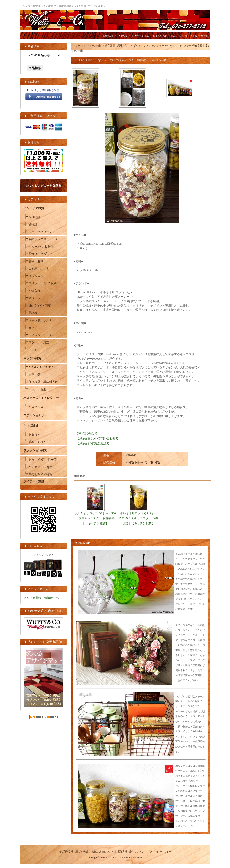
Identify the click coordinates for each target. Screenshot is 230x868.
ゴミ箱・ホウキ (36, 269)
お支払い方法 (160, 36)
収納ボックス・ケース (41, 239)
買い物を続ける (88, 433)
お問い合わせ (198, 36)
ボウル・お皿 (35, 389)
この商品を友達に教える (93, 443)
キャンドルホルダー (39, 320)
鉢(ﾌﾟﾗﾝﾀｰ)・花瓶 (37, 306)
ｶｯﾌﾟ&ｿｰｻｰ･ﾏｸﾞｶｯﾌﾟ (39, 367)
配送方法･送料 (179, 36)
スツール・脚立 (36, 342)
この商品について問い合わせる (98, 438)
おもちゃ (32, 434)
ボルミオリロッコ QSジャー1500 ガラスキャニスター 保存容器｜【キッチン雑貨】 (138, 518)
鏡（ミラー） (35, 298)
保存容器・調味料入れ (41, 382)
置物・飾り (33, 261)
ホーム (108, 36)
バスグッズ (33, 407)
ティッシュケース (38, 335)
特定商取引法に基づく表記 (73, 851)
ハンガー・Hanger (38, 467)
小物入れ (32, 291)
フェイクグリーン (38, 232)
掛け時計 (32, 217)
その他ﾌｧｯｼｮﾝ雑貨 (38, 474)
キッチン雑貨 (94, 46)
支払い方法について (103, 851)
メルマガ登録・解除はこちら (43, 598)
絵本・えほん (35, 442)
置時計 (30, 224)
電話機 (30, 313)
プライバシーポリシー (159, 851)
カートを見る (142, 36)
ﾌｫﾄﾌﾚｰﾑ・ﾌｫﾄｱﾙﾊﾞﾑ (38, 247)
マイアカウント (122, 36)
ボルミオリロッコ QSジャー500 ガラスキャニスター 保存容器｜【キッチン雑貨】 (95, 518)
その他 (30, 350)
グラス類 (32, 375)
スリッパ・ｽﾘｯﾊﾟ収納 (40, 283)
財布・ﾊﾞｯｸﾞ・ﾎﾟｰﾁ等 (40, 460)
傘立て (30, 328)
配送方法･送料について (130, 851)
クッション (33, 276)
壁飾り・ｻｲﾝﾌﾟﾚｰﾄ (38, 254)
